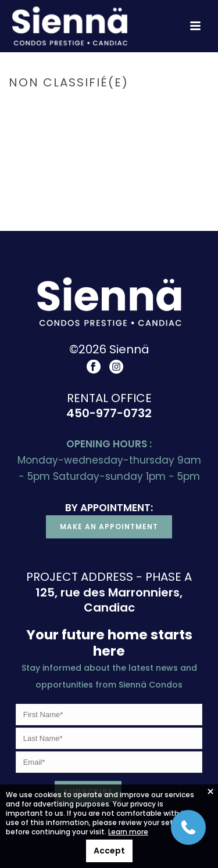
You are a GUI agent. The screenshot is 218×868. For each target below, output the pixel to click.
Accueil (73, 107)
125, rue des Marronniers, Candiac (109, 600)
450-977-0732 (109, 413)
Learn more (128, 832)
